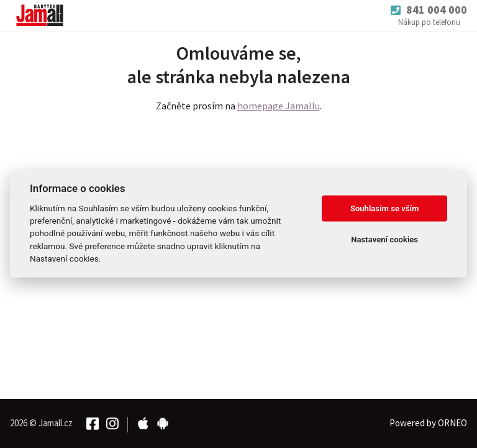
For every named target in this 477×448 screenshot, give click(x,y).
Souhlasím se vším (385, 208)
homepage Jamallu (279, 106)
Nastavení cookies (384, 240)
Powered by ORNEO (428, 423)
